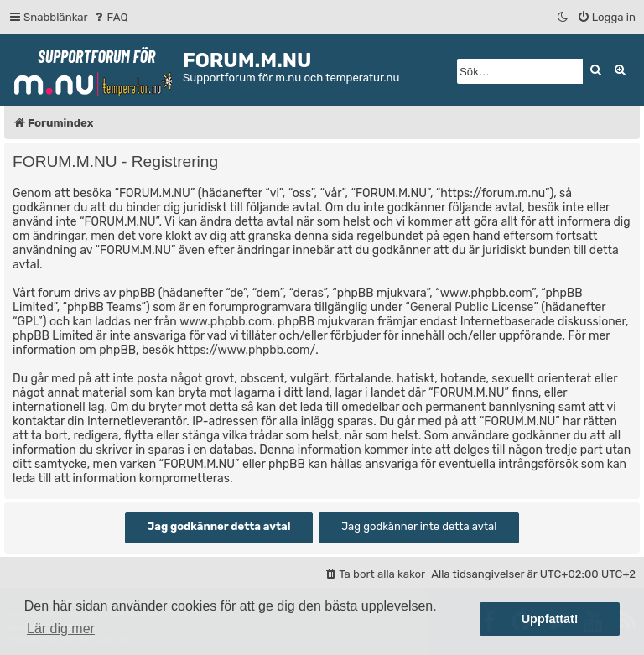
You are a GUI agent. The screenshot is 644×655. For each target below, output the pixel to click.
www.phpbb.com (226, 322)
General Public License (472, 307)
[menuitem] (110, 17)
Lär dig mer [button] (61, 629)
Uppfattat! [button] (550, 619)
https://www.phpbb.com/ (246, 350)
